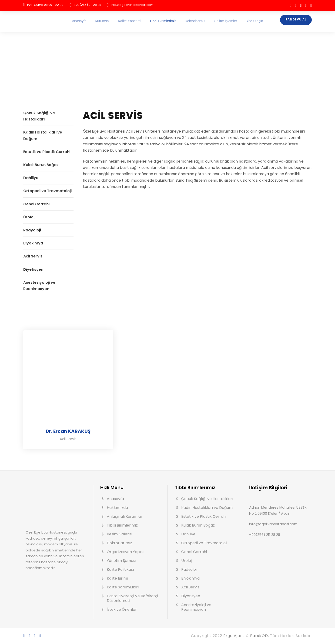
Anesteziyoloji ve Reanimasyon (196, 607)
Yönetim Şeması (121, 561)
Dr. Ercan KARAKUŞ (68, 431)
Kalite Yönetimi (130, 21)
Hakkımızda (117, 508)
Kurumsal (102, 21)
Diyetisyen (33, 269)
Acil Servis (33, 256)
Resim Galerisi (119, 534)
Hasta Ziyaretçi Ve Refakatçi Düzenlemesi (132, 598)
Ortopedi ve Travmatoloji (47, 191)
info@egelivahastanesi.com (132, 5)
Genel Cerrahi (36, 204)
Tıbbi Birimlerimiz (163, 21)
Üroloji (29, 217)
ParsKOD (259, 636)
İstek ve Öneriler (122, 609)
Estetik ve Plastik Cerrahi (47, 152)
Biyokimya (33, 243)
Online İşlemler (225, 21)
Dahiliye (31, 178)
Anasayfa (79, 21)
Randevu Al (296, 19)
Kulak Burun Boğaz (41, 165)
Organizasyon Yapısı (125, 552)
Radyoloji (32, 230)
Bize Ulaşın (254, 21)
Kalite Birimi (117, 578)
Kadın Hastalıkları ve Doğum (207, 508)
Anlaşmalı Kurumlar (125, 516)
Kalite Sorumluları (123, 587)
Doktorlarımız (195, 21)
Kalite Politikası (120, 569)
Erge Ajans (235, 636)
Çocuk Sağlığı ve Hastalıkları (207, 499)
